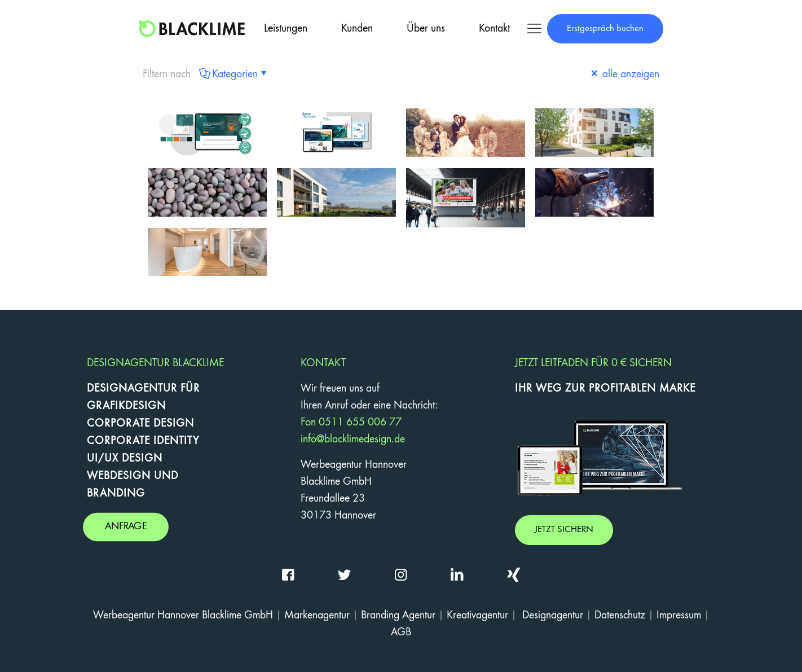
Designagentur (553, 616)
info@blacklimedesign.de (353, 440)
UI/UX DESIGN (125, 459)
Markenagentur (317, 616)
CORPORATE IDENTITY (143, 441)
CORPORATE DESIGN (140, 424)
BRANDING (116, 494)
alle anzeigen (624, 74)
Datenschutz (620, 616)
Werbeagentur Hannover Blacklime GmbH (183, 616)
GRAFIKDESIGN (126, 406)
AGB (401, 633)
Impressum (679, 616)
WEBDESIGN (119, 476)
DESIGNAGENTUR (132, 389)
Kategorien (234, 74)
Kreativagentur (477, 616)
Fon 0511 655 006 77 (351, 423)
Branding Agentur (398, 616)
